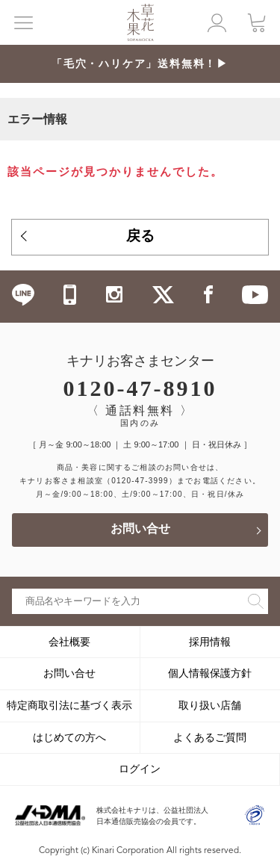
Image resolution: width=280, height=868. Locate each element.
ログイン (140, 769)
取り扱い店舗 (210, 705)
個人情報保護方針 (210, 673)
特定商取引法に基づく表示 (69, 705)
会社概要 (69, 642)
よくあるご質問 (210, 737)
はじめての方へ (69, 737)
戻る (140, 237)
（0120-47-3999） (140, 481)
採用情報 (210, 642)
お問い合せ (140, 530)
